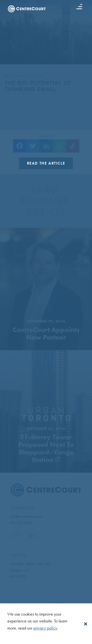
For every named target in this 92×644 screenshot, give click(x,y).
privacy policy (45, 628)
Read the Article (46, 163)
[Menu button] (79, 7)
